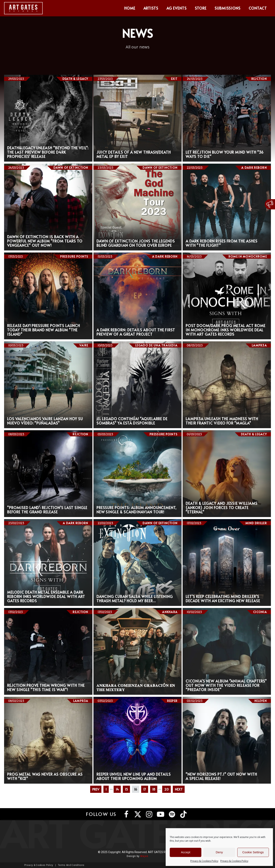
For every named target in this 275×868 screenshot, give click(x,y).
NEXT (179, 789)
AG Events (177, 8)
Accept (186, 852)
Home (130, 8)
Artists (151, 8)
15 (126, 789)
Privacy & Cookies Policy (204, 861)
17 (145, 789)
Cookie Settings (253, 852)
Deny (219, 852)
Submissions (228, 8)
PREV (96, 789)
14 (117, 789)
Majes (144, 856)
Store (201, 8)
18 (154, 789)
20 (166, 789)
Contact (258, 8)
